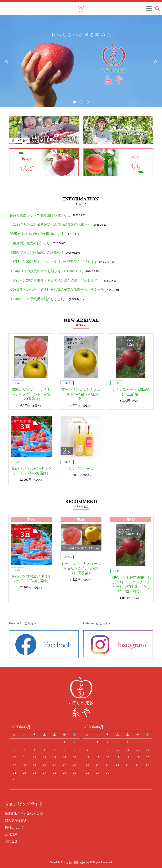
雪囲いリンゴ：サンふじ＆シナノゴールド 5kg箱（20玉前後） (31, 394)
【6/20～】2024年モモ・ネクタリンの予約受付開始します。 (55, 280)
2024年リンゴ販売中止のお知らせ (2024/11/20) (46, 271)
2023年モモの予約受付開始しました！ (39, 299)
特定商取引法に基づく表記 (24, 814)
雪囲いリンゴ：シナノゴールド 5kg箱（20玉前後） (81, 394)
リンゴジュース (81, 469)
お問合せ (11, 841)
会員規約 (11, 834)
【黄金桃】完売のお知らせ (30, 243)
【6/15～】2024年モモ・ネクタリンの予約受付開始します (54, 262)
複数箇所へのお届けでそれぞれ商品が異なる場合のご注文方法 (57, 290)
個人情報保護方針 (18, 820)
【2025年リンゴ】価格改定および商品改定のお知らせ (50, 224)
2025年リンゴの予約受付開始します (37, 234)
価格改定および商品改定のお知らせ (36, 252)
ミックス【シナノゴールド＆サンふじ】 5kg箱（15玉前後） (81, 568)
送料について (14, 827)
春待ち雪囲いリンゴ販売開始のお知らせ (40, 215)
